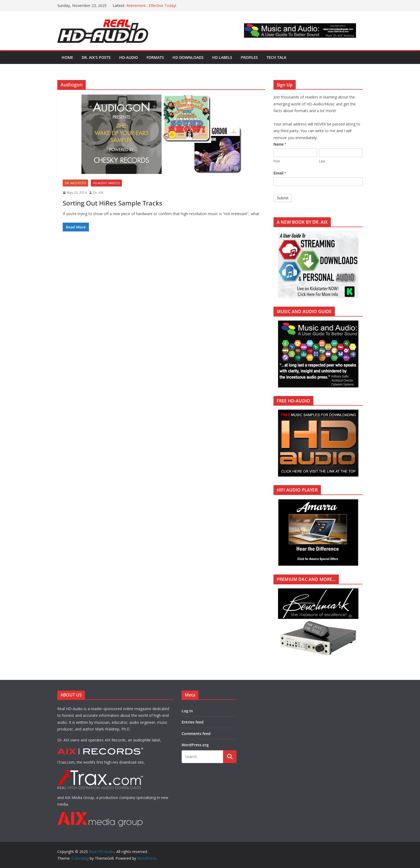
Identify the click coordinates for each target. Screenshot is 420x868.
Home (67, 57)
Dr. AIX (98, 193)
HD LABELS (222, 57)
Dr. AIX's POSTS (75, 183)
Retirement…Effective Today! (151, 5)
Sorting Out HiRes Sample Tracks (112, 203)
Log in (187, 711)
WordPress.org (195, 745)
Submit (283, 198)
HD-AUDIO (129, 57)
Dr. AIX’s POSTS (96, 57)
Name (280, 144)
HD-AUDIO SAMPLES (106, 183)
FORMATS (155, 57)
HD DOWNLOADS (188, 57)
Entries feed (193, 722)
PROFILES (249, 57)
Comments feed (196, 734)
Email (280, 173)
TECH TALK (276, 57)
